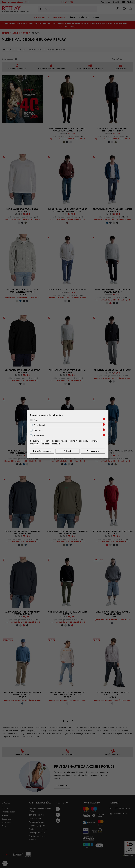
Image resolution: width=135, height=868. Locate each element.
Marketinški (39, 436)
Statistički (39, 430)
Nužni (36, 420)
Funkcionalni (39, 425)
